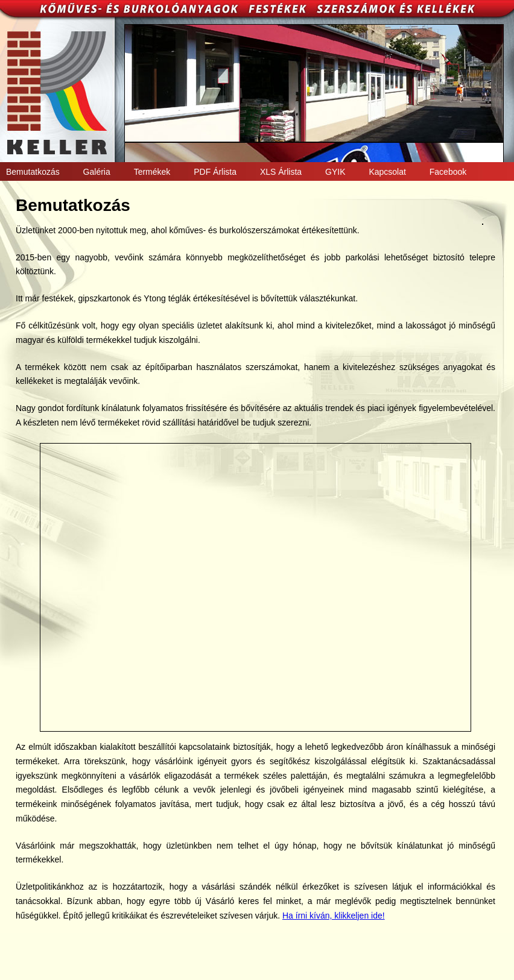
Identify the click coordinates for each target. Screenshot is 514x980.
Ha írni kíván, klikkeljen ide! (334, 916)
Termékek (152, 172)
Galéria (97, 172)
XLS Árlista (281, 172)
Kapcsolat (387, 172)
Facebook (448, 172)
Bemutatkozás (33, 172)
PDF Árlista (215, 172)
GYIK (335, 172)
